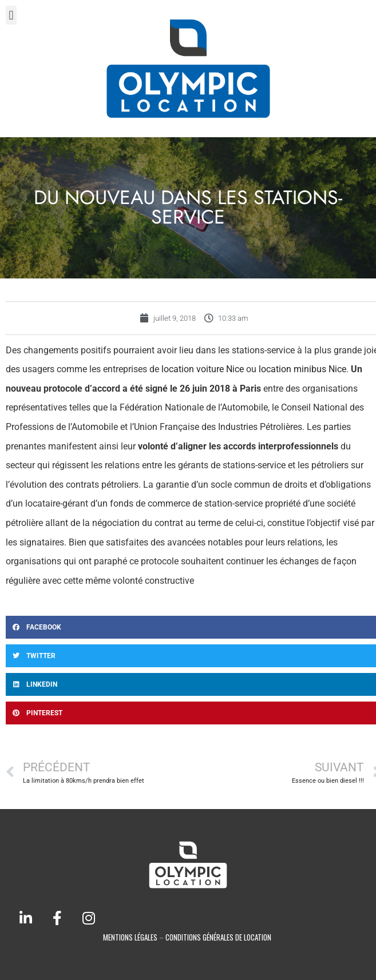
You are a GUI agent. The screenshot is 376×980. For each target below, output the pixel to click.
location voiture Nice (203, 369)
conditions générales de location (218, 937)
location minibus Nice (302, 369)
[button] (11, 15)
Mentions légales (130, 937)
